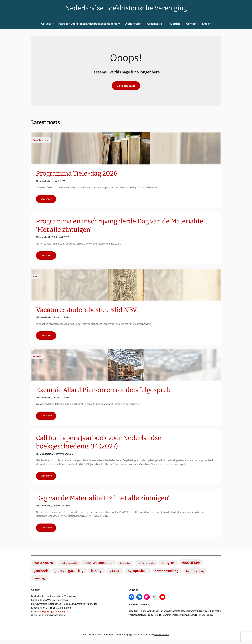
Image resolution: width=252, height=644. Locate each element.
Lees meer (46, 200)
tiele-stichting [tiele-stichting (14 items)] (195, 575)
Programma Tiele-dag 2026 (77, 173)
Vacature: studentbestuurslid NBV (87, 311)
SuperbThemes (162, 639)
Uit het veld (132, 24)
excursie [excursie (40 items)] (191, 567)
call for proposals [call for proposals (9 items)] (146, 567)
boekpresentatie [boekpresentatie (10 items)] (69, 567)
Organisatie (155, 24)
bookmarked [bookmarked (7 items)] (125, 568)
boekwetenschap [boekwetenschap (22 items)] (99, 567)
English (207, 24)
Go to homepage (126, 86)
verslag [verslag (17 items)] (40, 582)
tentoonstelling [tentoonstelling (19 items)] (167, 575)
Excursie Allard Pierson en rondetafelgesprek (103, 392)
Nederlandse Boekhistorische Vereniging (126, 8)
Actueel (46, 24)
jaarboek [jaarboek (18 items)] (41, 575)
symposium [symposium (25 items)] (138, 575)
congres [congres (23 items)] (168, 567)
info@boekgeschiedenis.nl (54, 616)
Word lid (175, 24)
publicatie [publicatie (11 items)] (115, 575)
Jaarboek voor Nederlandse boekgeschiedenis (88, 24)
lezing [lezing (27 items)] (96, 575)
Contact (191, 24)
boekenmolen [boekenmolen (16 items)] (44, 567)
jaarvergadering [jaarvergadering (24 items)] (70, 575)
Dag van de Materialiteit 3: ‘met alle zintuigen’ (103, 502)
